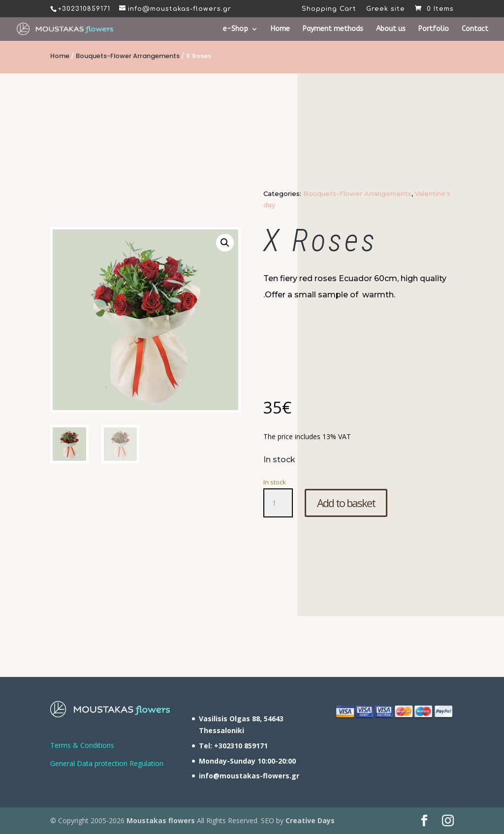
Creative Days (310, 820)
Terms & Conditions (82, 745)
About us (391, 29)
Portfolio (434, 29)
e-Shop (236, 29)
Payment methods (333, 29)
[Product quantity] (278, 503)
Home (280, 29)
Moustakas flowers (160, 820)
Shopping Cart (329, 9)
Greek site (386, 9)
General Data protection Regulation (107, 763)
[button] (225, 243)
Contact (475, 29)
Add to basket (346, 503)
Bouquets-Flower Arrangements (128, 56)
